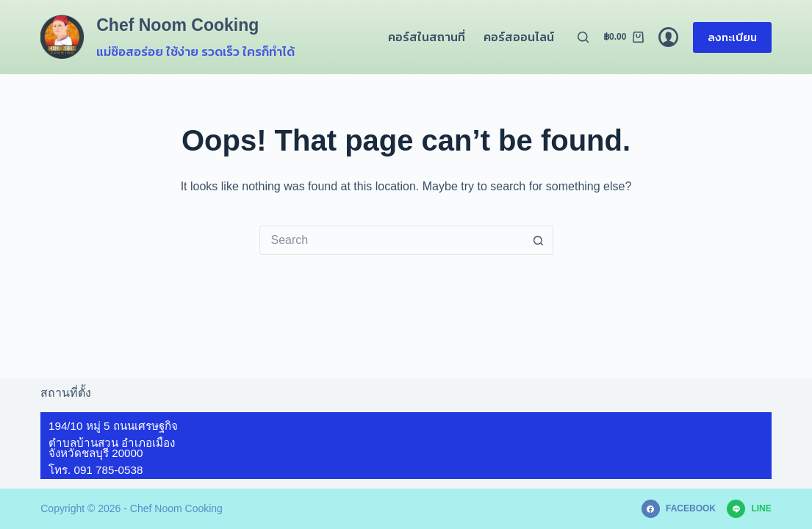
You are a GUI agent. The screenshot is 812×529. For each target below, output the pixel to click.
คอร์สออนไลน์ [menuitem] (519, 37)
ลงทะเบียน (732, 37)
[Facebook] (679, 509)
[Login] (668, 37)
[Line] (749, 509)
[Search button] (539, 240)
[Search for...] (392, 240)
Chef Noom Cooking (177, 25)
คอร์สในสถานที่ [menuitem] (427, 37)
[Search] (583, 37)
